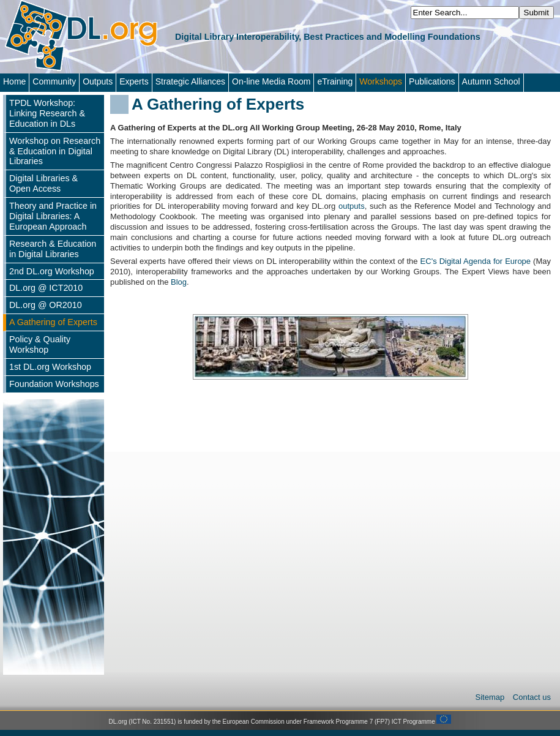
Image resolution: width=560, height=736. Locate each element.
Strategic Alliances (190, 81)
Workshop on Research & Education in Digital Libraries (55, 151)
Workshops (381, 81)
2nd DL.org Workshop (52, 271)
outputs (352, 206)
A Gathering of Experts (53, 322)
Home (14, 81)
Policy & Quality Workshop (40, 344)
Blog (179, 282)
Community (54, 81)
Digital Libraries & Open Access (43, 183)
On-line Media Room (271, 81)
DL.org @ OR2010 (46, 305)
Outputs (98, 81)
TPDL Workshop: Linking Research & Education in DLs (47, 113)
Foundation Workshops (54, 384)
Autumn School (491, 81)
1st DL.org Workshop (50, 367)
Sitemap (491, 697)
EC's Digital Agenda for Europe (477, 261)
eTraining (335, 81)
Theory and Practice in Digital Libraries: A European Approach (53, 216)
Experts (134, 81)
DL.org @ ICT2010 (46, 288)
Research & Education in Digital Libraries (53, 249)
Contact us (532, 697)
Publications (432, 81)
